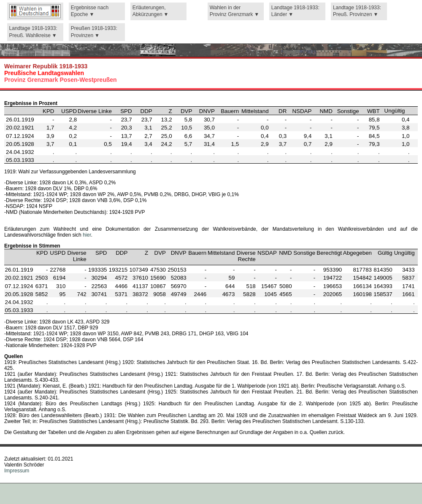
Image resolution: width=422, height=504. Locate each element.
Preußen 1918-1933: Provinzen (94, 32)
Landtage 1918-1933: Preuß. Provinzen (357, 11)
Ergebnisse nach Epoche (90, 11)
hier (87, 235)
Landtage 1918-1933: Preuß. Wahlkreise (33, 32)
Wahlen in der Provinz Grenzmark (231, 11)
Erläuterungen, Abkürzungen (149, 11)
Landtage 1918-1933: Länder (295, 11)
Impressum (17, 471)
